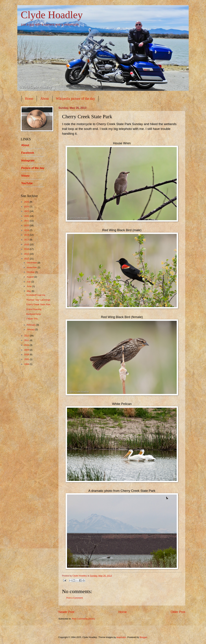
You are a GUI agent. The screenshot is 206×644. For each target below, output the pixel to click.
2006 (27, 359)
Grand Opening (34, 309)
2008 (27, 354)
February (31, 325)
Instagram (28, 160)
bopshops (121, 637)
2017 (27, 240)
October (31, 272)
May (29, 291)
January (31, 329)
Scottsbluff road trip (36, 295)
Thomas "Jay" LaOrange (38, 300)
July (29, 282)
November (32, 267)
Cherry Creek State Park (38, 304)
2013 (27, 259)
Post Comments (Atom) (83, 619)
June (29, 286)
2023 (27, 211)
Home (29, 99)
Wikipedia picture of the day (75, 99)
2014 (27, 254)
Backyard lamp (34, 314)
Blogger (143, 637)
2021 (27, 221)
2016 (27, 244)
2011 (27, 340)
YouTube (27, 183)
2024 (27, 207)
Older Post (178, 612)
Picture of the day (33, 168)
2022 (27, 216)
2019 (27, 230)
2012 (27, 336)
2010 (27, 345)
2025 (27, 202)
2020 (27, 225)
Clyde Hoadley (52, 15)
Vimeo (25, 176)
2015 (27, 249)
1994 (27, 364)
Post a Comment (75, 598)
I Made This (32, 319)
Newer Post (66, 612)
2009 (27, 350)
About (45, 99)
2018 (27, 235)
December (32, 263)
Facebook (28, 153)
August (31, 277)
